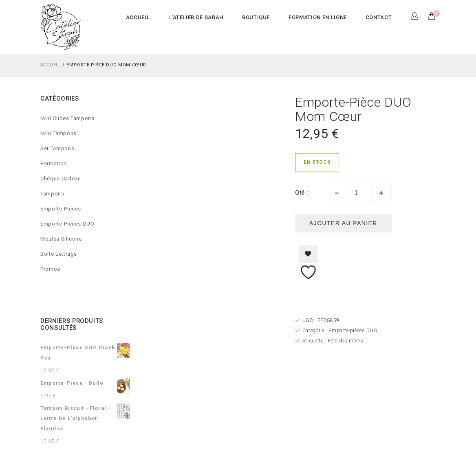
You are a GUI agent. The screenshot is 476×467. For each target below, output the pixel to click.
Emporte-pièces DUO (67, 224)
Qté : (302, 193)
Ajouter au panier (343, 223)
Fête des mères (345, 341)
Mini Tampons (58, 133)
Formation (54, 163)
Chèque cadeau (61, 179)
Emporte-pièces (61, 209)
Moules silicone (61, 239)
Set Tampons (57, 148)
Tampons (52, 194)
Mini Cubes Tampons (67, 118)
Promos (50, 269)
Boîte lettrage (59, 254)
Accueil (50, 65)
